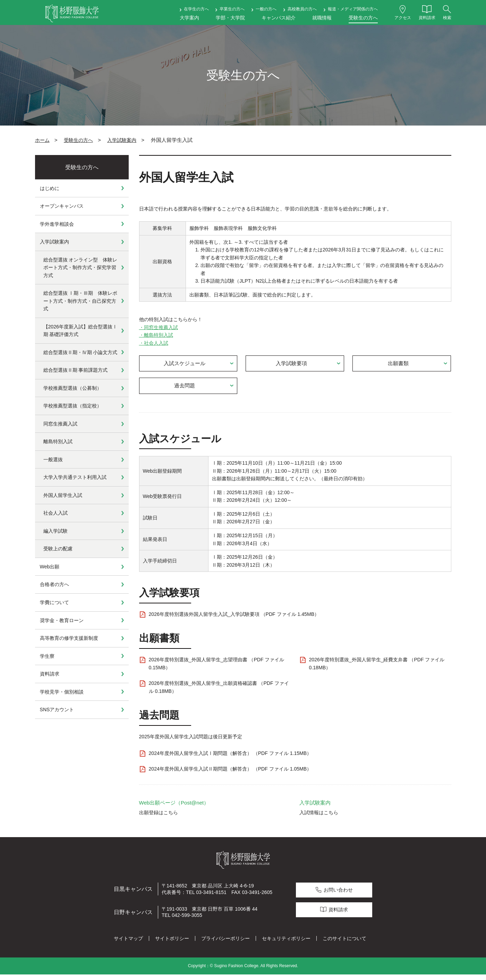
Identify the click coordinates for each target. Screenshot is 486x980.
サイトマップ (128, 944)
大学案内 (189, 18)
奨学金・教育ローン (62, 620)
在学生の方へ (196, 9)
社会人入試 (56, 513)
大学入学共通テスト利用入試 (75, 477)
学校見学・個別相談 (62, 692)
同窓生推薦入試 (60, 424)
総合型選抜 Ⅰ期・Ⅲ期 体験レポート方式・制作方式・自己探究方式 (80, 301)
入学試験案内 (122, 140)
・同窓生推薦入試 (159, 327)
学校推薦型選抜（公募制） (73, 388)
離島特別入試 (58, 441)
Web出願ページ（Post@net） (174, 808)
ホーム (42, 140)
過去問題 (185, 390)
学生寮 (47, 656)
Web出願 (50, 567)
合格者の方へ (54, 584)
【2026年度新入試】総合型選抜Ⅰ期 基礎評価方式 (80, 331)
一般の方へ (266, 9)
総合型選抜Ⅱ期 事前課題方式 (76, 370)
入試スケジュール (185, 365)
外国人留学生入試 (63, 495)
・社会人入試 (154, 343)
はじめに (50, 188)
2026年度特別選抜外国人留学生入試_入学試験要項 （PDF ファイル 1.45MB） (234, 620)
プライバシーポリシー (225, 944)
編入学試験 (56, 531)
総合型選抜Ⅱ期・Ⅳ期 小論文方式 (80, 352)
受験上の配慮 (58, 549)
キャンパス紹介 (279, 18)
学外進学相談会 (57, 224)
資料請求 (50, 674)
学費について (54, 602)
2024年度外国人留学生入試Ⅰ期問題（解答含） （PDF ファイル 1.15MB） (230, 759)
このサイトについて (344, 944)
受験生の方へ (363, 18)
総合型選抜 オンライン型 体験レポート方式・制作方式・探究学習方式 (80, 268)
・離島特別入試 (156, 335)
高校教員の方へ (302, 9)
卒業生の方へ (232, 9)
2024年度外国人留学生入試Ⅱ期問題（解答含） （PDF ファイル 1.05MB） (230, 774)
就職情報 (322, 18)
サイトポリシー (172, 944)
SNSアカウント (57, 710)
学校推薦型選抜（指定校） (73, 406)
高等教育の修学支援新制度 (69, 638)
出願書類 (399, 365)
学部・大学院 (230, 18)
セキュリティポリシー (286, 944)
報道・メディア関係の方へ (353, 9)
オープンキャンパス (62, 206)
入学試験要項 (292, 365)
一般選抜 (53, 459)
